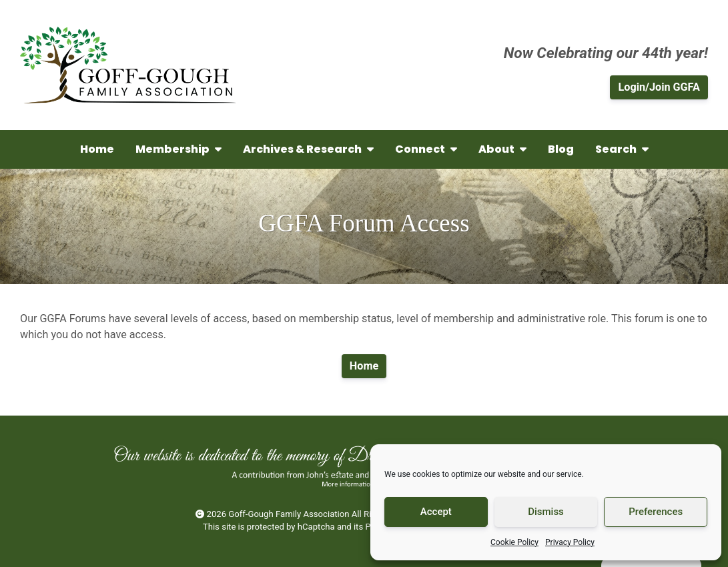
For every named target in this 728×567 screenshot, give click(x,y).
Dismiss (546, 512)
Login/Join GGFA (659, 87)
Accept (436, 512)
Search (622, 149)
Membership (178, 149)
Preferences (656, 512)
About (502, 149)
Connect (426, 149)
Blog (561, 149)
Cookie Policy (514, 542)
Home (97, 149)
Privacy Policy (570, 542)
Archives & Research (308, 149)
